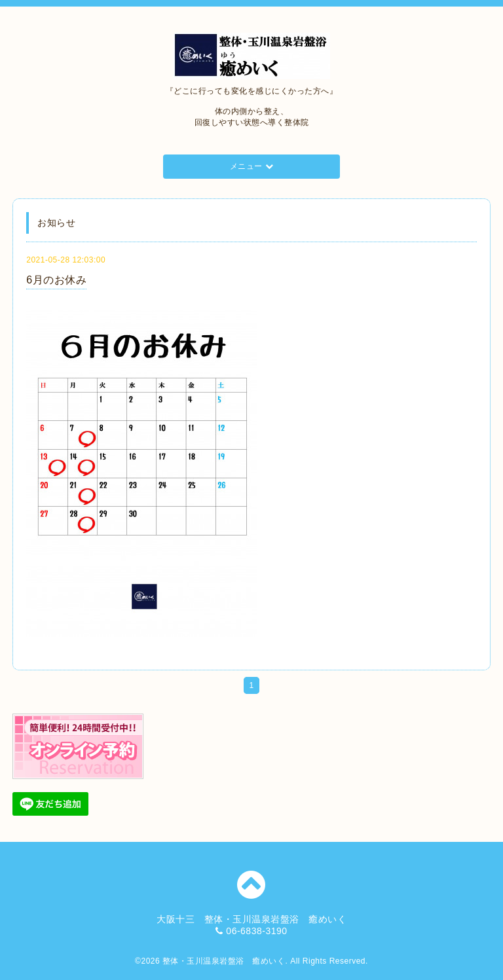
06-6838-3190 (256, 931)
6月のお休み (56, 280)
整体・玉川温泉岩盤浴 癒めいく (224, 961)
